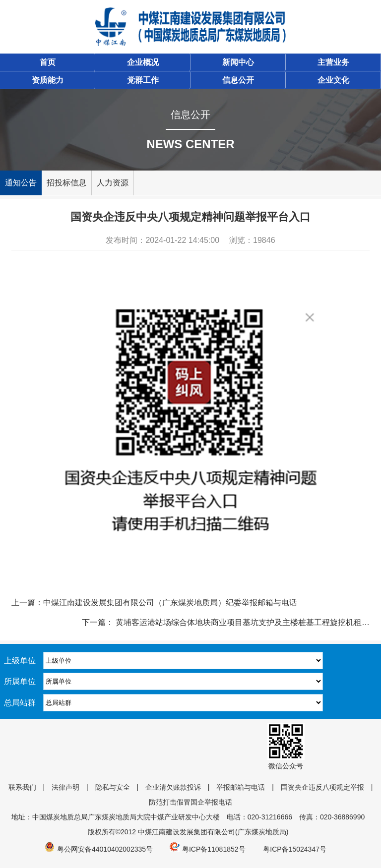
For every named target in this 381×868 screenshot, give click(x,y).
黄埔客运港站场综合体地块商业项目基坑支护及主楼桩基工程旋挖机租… (242, 622)
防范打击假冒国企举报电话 (190, 802)
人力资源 (113, 183)
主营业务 (333, 62)
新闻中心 (238, 62)
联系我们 (22, 787)
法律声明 (65, 787)
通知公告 (21, 183)
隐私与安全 (113, 787)
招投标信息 (66, 183)
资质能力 (48, 80)
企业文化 (333, 80)
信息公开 (238, 80)
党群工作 (143, 80)
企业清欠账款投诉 (173, 787)
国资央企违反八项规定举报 (322, 787)
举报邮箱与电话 (241, 787)
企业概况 (143, 62)
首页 (48, 62)
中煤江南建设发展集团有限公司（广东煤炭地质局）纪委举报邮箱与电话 (170, 603)
